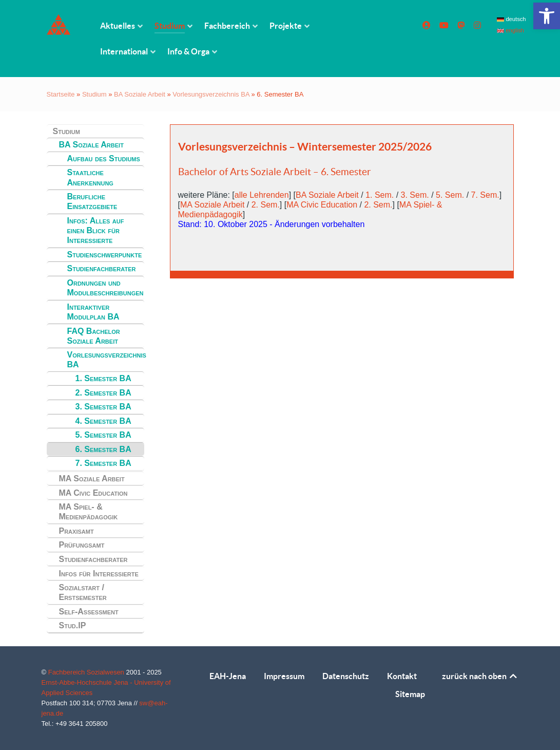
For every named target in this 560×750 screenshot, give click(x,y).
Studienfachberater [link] (102, 268)
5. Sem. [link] (450, 195)
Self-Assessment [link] (89, 612)
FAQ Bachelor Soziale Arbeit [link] (94, 336)
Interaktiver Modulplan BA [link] (93, 312)
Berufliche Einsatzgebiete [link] (92, 201)
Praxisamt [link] (76, 531)
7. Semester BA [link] (103, 463)
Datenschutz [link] (346, 676)
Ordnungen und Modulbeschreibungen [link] (105, 288)
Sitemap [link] (410, 694)
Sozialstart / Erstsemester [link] (83, 592)
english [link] (510, 30)
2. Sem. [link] (266, 205)
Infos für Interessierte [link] (99, 574)
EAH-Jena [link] (228, 676)
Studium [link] (94, 94)
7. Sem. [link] (485, 195)
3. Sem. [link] (415, 195)
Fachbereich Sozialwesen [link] (87, 672)
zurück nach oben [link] (480, 676)
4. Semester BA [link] (103, 421)
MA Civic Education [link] (93, 493)
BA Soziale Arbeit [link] (140, 94)
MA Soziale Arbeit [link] (92, 479)
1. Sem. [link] (380, 195)
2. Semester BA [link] (103, 393)
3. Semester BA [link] (103, 407)
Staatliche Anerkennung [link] (90, 177)
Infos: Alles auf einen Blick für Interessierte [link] (96, 230)
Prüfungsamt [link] (82, 545)
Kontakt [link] (402, 676)
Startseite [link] (61, 94)
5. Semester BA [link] (103, 435)
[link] (547, 16)
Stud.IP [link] (73, 625)
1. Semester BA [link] (103, 378)
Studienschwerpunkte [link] (105, 255)
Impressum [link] (284, 676)
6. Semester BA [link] (103, 449)
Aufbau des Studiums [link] (104, 158)
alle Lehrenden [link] (262, 195)
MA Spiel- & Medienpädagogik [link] (89, 512)
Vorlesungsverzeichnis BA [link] (211, 94)
